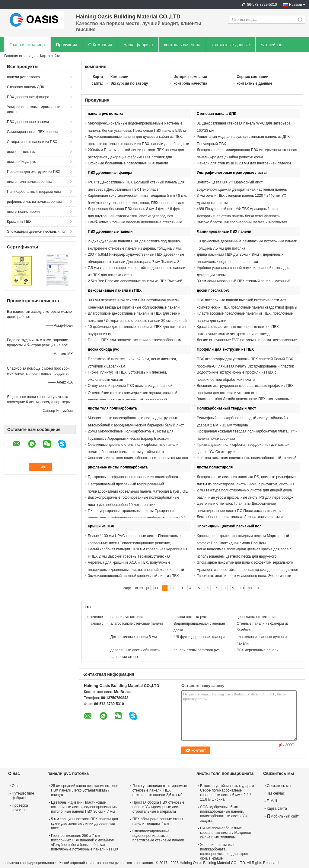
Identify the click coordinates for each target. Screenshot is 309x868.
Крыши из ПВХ (19, 222)
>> (250, 588)
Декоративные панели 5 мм (134, 637)
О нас (17, 786)
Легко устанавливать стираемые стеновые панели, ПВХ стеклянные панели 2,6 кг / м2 (160, 790)
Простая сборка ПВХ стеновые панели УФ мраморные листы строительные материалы (158, 807)
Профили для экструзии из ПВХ (34, 172)
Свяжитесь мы (279, 786)
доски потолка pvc (22, 152)
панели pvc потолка (23, 77)
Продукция (67, 45)
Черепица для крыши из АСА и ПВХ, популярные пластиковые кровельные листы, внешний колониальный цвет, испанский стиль (136, 570)
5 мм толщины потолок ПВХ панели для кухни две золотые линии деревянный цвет (84, 824)
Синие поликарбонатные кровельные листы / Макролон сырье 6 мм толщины (226, 833)
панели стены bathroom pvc (196, 650)
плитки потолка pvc (190, 617)
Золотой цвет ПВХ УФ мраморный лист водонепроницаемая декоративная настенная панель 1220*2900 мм (242, 189)
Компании (119, 77)
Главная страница (27, 45)
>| (259, 588)
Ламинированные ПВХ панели (32, 132)
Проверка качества (20, 808)
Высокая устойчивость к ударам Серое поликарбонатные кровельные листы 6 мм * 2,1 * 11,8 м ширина (227, 793)
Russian (296, 5)
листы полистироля (23, 212)
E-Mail (272, 801)
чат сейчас (272, 45)
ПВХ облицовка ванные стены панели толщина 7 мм (158, 821)
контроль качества (182, 45)
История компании (190, 77)
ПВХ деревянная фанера (28, 97)
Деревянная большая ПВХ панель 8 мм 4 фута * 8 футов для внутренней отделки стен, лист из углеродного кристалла (136, 216)
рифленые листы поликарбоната (35, 202)
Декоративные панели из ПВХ (32, 142)
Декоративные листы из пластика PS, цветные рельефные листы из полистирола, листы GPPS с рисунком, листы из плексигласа (246, 484)
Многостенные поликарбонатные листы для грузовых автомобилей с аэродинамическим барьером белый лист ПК (136, 425)
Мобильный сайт (283, 816)
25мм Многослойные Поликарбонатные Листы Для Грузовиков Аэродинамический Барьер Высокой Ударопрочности (131, 439)
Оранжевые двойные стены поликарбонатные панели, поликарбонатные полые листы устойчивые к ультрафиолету (134, 452)
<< (156, 588)
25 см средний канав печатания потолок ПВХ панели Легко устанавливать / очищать (85, 790)
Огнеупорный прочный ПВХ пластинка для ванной (130, 386)
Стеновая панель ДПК (25, 87)
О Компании (100, 45)
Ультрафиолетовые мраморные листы (33, 109)
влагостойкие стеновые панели (137, 623)
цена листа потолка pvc (256, 617)
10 (242, 588)
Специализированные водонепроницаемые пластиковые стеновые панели (158, 836)
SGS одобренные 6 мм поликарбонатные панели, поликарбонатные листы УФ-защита (224, 814)
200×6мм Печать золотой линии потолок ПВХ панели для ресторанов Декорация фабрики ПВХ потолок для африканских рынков (136, 157)
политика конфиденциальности (30, 863)
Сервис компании (252, 77)
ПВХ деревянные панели (28, 122)
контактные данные (231, 45)
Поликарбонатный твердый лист (34, 192)
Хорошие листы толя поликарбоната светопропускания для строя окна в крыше (224, 852)
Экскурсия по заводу (129, 83)
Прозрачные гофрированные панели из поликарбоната (134, 477)
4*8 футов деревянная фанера (199, 637)
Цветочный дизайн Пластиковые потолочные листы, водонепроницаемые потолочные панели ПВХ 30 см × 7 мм (85, 807)
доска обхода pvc (21, 162)
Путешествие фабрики (23, 796)
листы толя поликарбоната (30, 182)
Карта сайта (277, 808)
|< (148, 588)
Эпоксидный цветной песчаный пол (37, 232)
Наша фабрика (138, 45)
